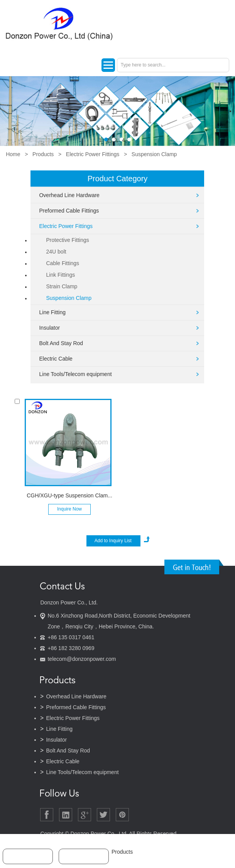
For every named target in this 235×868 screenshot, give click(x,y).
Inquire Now (69, 509)
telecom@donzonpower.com (82, 659)
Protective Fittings (67, 240)
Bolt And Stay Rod (61, 343)
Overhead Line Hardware (69, 195)
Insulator (49, 328)
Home (13, 154)
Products (43, 154)
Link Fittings (60, 275)
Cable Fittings (63, 263)
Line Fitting (52, 312)
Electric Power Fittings (93, 154)
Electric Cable (56, 359)
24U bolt (56, 252)
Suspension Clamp (154, 154)
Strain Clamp (62, 286)
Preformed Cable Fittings (69, 211)
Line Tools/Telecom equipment (75, 374)
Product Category (118, 179)
